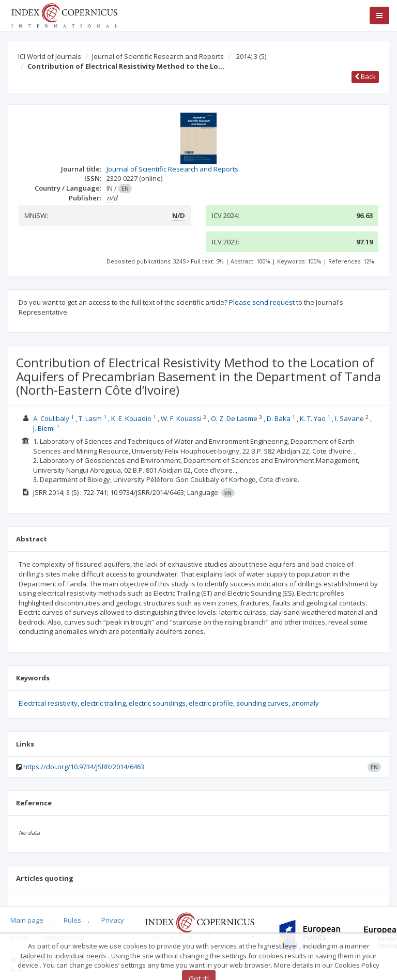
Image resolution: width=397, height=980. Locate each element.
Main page (27, 920)
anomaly (305, 703)
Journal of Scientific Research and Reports (158, 56)
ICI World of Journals (50, 56)
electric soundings (157, 703)
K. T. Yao (313, 418)
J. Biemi (44, 428)
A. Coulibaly (51, 418)
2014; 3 (251, 56)
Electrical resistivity (48, 703)
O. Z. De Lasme (234, 418)
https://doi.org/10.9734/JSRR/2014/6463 (84, 767)
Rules (72, 920)
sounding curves (262, 703)
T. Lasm (90, 418)
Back (365, 76)
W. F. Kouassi (181, 418)
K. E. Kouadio (131, 418)
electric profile (211, 703)
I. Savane (349, 418)
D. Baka (279, 418)
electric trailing (103, 703)
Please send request (262, 302)
